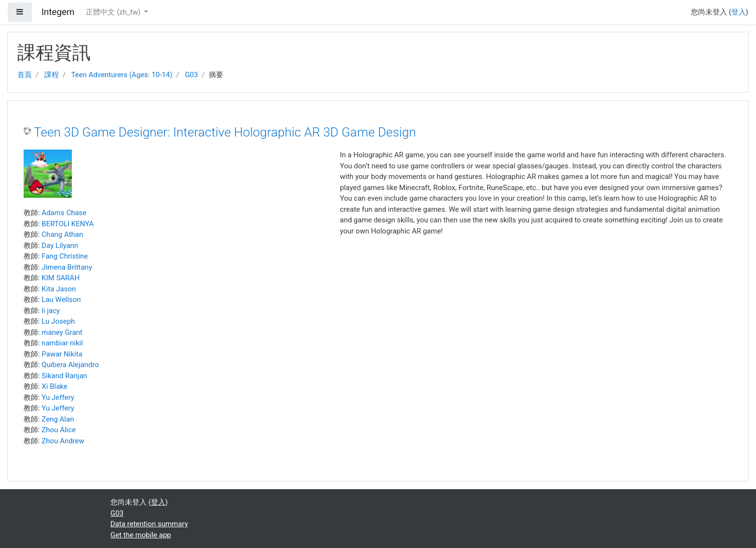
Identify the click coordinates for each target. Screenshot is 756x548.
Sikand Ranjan (64, 376)
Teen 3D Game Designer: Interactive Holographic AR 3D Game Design (225, 132)
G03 (191, 75)
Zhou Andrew (63, 441)
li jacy (51, 311)
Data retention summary (149, 524)
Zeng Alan (58, 419)
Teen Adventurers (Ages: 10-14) (122, 75)
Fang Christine (65, 256)
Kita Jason (59, 289)
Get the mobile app (141, 535)
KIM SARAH (61, 278)
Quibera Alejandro (70, 365)
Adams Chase (64, 213)
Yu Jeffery (58, 397)
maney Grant (62, 332)
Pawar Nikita (62, 354)
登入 (739, 12)
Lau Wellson (61, 300)
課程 (52, 75)
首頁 (25, 75)
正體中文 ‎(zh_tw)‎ (114, 12)
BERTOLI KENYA (67, 224)
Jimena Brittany (67, 267)
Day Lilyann (60, 246)
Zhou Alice (59, 430)
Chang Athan (62, 234)
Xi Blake (54, 386)
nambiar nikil (62, 343)
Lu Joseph (58, 321)
